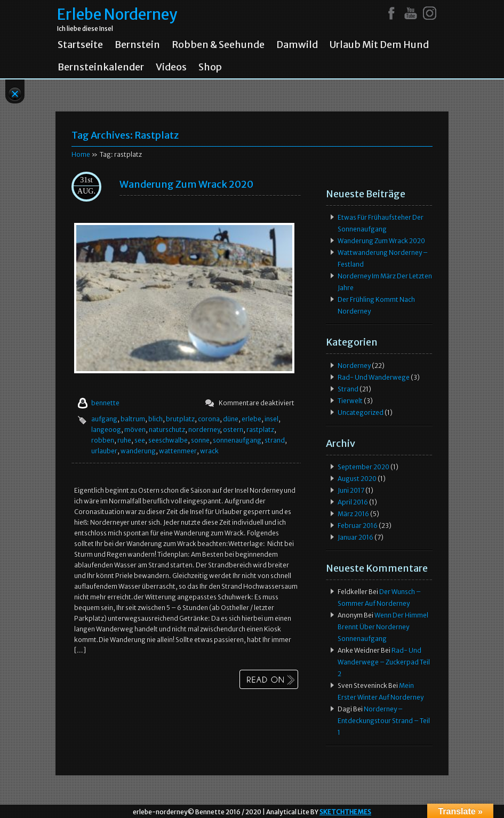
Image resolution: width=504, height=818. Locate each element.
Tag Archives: (125, 135)
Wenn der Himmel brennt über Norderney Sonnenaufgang (383, 627)
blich (155, 419)
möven (135, 430)
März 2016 (353, 514)
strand (275, 440)
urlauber (104, 451)
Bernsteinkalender (101, 67)
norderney (204, 430)
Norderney (354, 366)
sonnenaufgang (237, 440)
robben (103, 440)
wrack (209, 451)
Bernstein (137, 45)
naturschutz (167, 430)
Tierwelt (350, 401)
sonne (200, 440)
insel (271, 419)
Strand (348, 389)
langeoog (106, 430)
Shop (210, 67)
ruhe (124, 440)
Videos (171, 67)
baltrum (133, 419)
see (140, 440)
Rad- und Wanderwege (374, 377)
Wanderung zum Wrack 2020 (186, 184)
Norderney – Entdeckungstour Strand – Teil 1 (384, 721)
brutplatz (180, 419)
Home (81, 154)
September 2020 (363, 467)
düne (231, 419)
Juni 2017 (351, 490)
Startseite (80, 45)
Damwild (297, 45)
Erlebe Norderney (117, 15)
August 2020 (357, 479)
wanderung (138, 451)
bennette (105, 403)
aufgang (104, 419)
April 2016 (353, 502)
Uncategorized (361, 412)
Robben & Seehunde (218, 45)
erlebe (251, 419)
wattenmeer (178, 451)
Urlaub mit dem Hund (379, 45)
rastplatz (260, 430)
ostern (233, 430)
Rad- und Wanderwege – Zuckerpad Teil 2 (384, 662)
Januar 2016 (355, 537)
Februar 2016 (358, 526)
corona (209, 419)
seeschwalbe (168, 440)
